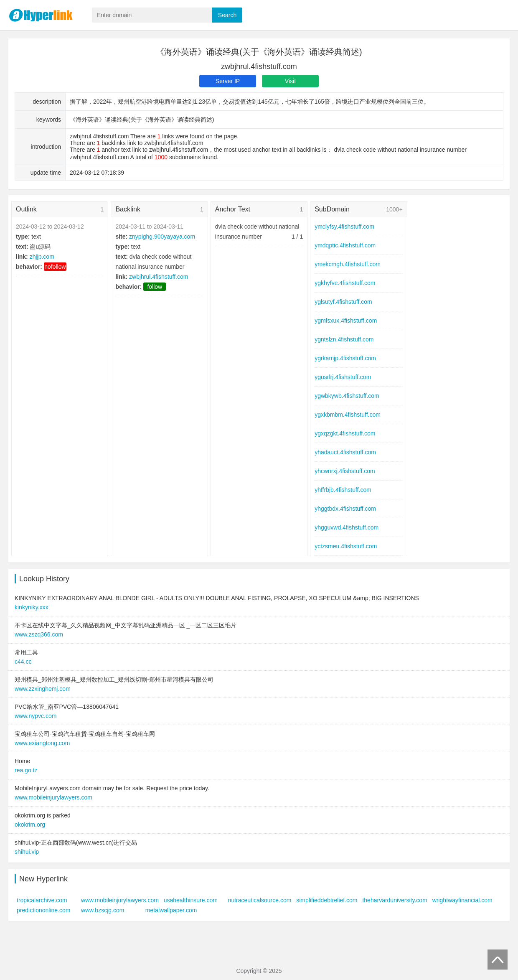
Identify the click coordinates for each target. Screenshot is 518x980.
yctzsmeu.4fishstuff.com (346, 546)
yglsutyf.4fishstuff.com (343, 302)
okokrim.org (30, 825)
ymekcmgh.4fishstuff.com (348, 264)
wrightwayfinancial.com (462, 900)
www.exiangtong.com (42, 743)
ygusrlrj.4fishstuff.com (343, 377)
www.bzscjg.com (103, 910)
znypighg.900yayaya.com (162, 237)
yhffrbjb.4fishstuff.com (343, 490)
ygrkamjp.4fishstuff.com (345, 358)
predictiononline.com (43, 910)
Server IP (228, 81)
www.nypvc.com (36, 716)
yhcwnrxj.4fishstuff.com (345, 471)
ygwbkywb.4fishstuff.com (347, 396)
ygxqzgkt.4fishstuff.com (345, 433)
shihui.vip (27, 852)
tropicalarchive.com (42, 900)
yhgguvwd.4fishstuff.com (347, 527)
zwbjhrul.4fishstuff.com (159, 277)
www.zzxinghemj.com (43, 689)
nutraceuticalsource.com (260, 900)
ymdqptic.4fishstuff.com (345, 245)
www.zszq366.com (39, 634)
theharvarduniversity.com (395, 900)
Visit (290, 81)
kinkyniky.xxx (32, 607)
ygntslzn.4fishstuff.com (344, 339)
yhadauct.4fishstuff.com (345, 452)
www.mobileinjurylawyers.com (53, 797)
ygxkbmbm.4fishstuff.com (348, 415)
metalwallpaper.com (171, 910)
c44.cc (23, 662)
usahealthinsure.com (191, 900)
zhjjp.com (42, 257)
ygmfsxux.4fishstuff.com (346, 321)
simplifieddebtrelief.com (327, 900)
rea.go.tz (26, 770)
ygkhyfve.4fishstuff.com (345, 283)
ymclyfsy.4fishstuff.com (344, 227)
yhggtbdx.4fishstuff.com (345, 509)
